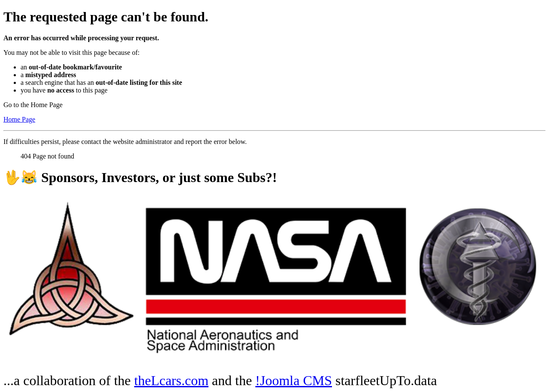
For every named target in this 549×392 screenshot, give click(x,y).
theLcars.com (171, 380)
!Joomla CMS (294, 380)
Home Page (19, 119)
